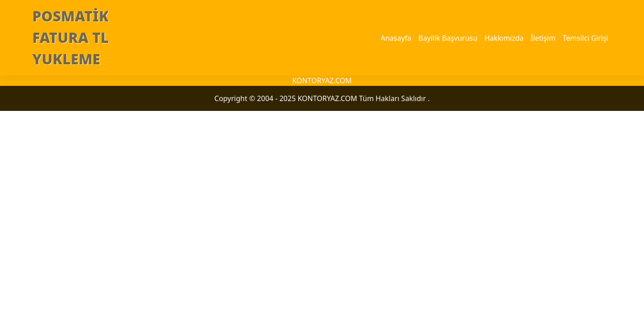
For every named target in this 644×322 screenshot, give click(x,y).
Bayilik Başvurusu (448, 38)
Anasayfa (396, 38)
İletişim (543, 38)
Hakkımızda (504, 38)
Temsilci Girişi (585, 38)
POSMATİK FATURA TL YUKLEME (71, 37)
